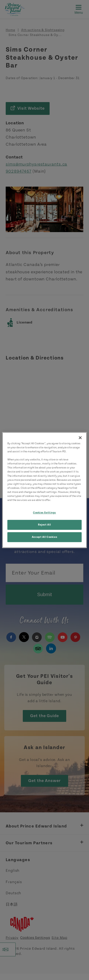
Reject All (44, 525)
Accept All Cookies (44, 537)
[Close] (80, 438)
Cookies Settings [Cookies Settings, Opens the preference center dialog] (44, 513)
